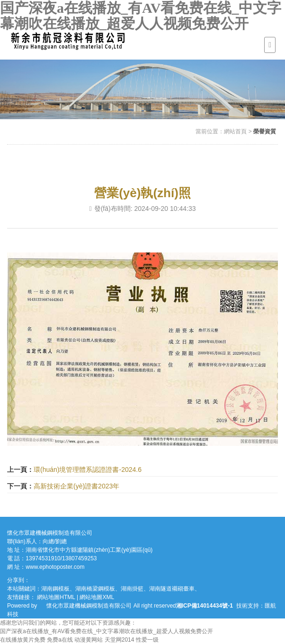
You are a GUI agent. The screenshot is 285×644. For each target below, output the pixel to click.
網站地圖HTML (56, 597)
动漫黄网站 (89, 640)
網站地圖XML (97, 597)
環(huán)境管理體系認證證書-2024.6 (88, 470)
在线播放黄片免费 (23, 640)
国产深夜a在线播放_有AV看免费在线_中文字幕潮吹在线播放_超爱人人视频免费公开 (141, 16)
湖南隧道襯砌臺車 (172, 589)
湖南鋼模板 (55, 589)
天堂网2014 (120, 640)
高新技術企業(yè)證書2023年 (76, 486)
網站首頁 (235, 131)
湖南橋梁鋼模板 (95, 589)
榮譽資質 (265, 131)
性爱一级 (147, 640)
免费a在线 (60, 640)
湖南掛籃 (132, 589)
